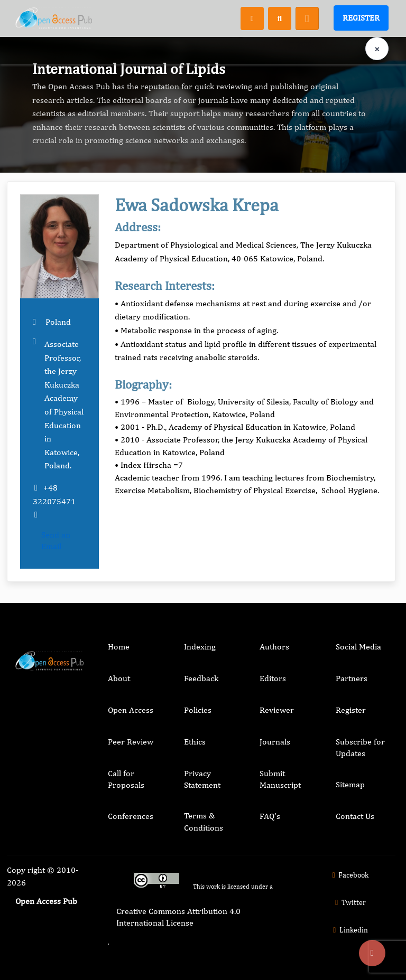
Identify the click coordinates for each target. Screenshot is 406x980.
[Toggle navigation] (307, 18)
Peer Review (131, 742)
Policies (198, 710)
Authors (274, 647)
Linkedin (349, 930)
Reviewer (277, 710)
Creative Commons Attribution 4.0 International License (178, 917)
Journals (275, 742)
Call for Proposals (126, 779)
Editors (273, 678)
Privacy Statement (202, 779)
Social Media (358, 647)
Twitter (349, 902)
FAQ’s (270, 816)
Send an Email (56, 540)
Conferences (131, 816)
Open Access (131, 710)
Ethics (195, 742)
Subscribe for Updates (360, 747)
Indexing (200, 647)
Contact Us (355, 816)
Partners (352, 678)
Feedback (201, 678)
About (119, 678)
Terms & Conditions (204, 821)
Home (119, 647)
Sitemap (350, 784)
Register (361, 18)
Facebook (349, 875)
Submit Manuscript (280, 779)
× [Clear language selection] (377, 49)
